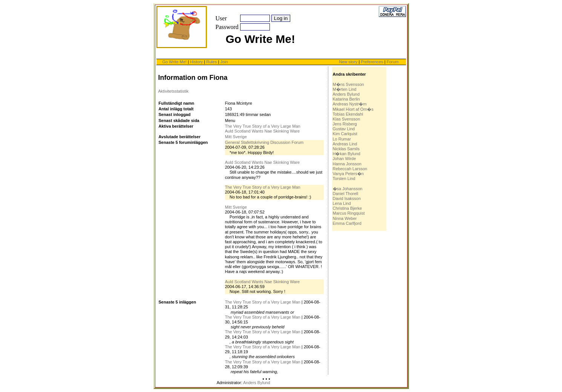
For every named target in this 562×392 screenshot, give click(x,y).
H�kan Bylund (347, 154)
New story (348, 62)
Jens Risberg (345, 124)
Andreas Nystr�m (350, 104)
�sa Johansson (348, 189)
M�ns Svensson (348, 84)
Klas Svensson (347, 119)
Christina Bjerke (348, 208)
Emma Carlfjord (347, 223)
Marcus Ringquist (349, 213)
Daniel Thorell (346, 194)
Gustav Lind (344, 129)
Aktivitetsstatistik (174, 91)
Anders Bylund (346, 94)
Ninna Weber (345, 218)
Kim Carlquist (345, 134)
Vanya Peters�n (348, 174)
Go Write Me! (175, 62)
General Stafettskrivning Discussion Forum (264, 142)
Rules (211, 62)
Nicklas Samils (346, 149)
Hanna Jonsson (347, 164)
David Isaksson (347, 198)
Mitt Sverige (236, 137)
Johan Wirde (345, 159)
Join (224, 62)
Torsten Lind (344, 178)
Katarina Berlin (346, 99)
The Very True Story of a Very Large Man (263, 126)
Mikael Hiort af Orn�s (353, 109)
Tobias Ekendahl (348, 114)
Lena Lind (342, 203)
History (196, 62)
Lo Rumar (342, 139)
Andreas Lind (345, 144)
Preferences (372, 62)
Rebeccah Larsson (350, 169)
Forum (393, 62)
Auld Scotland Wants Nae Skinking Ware (263, 131)
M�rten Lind (345, 89)
